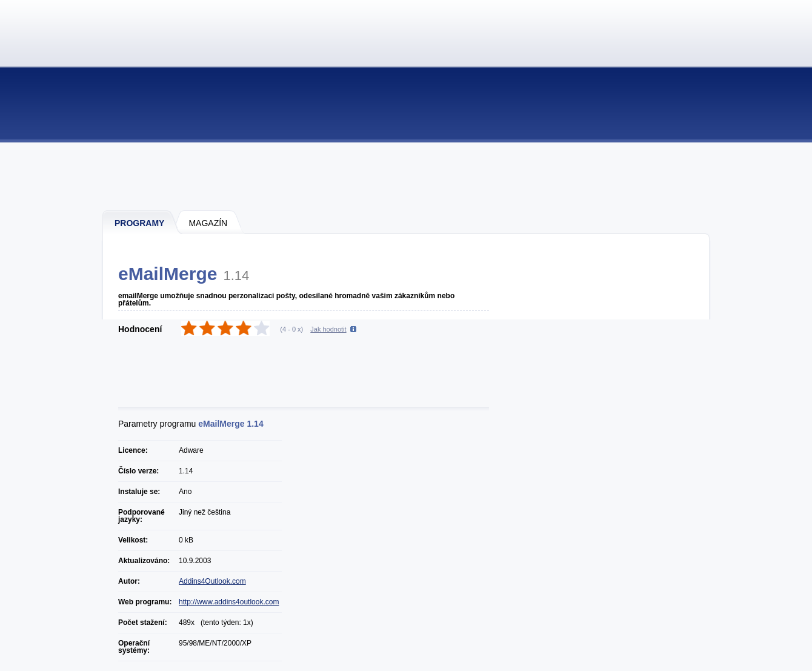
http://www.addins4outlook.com (229, 602)
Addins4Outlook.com (212, 581)
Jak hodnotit (328, 329)
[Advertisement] (407, 176)
